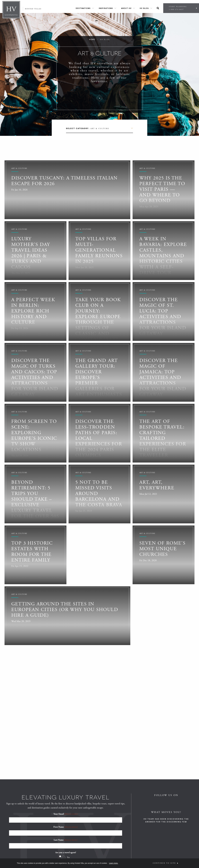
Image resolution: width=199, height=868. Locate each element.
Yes (68, 857)
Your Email (66, 814)
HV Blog (144, 8)
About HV (126, 8)
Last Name (66, 840)
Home (92, 39)
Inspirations (106, 8)
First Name (66, 827)
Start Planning (181, 8)
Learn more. (114, 863)
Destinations (83, 8)
